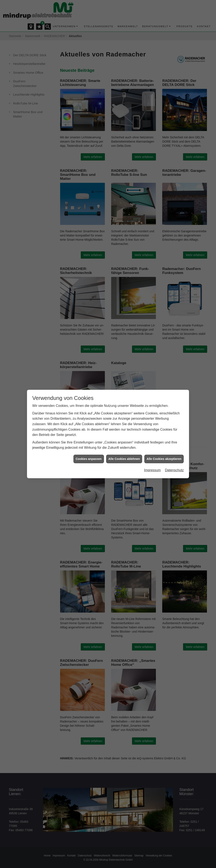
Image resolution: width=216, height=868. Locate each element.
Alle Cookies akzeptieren (164, 459)
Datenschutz (174, 470)
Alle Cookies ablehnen (124, 459)
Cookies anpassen (89, 459)
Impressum (152, 470)
